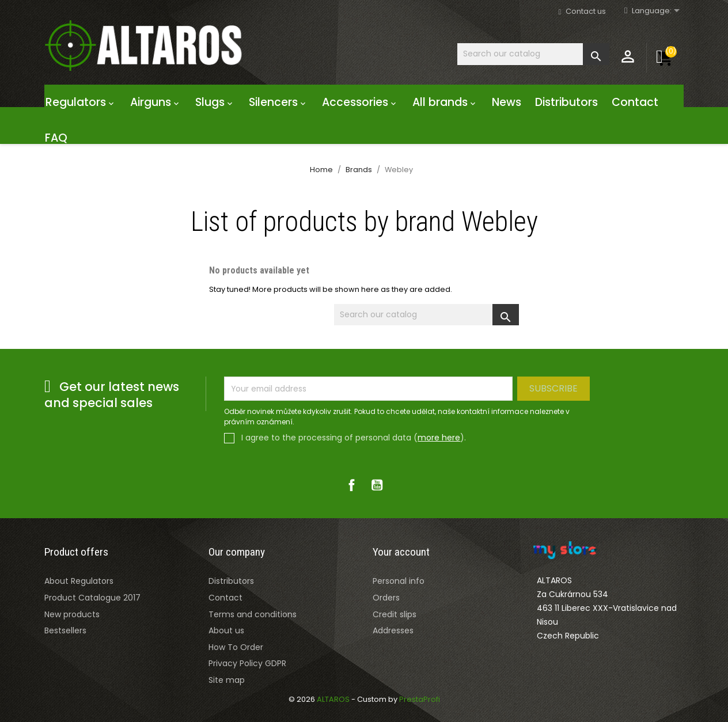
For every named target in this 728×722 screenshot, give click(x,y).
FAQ (56, 138)
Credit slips (395, 614)
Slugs (215, 102)
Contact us (586, 11)
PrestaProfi (420, 699)
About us (226, 630)
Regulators (81, 102)
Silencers (278, 102)
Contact (635, 102)
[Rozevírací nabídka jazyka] (658, 11)
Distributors (566, 102)
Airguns (156, 102)
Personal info (399, 581)
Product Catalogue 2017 (92, 598)
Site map (227, 680)
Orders (386, 598)
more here (439, 438)
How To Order (236, 647)
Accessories (360, 102)
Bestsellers (65, 630)
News (507, 102)
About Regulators (79, 581)
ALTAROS (334, 699)
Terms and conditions (253, 614)
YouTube (377, 485)
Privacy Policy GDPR (247, 663)
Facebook (351, 485)
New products (72, 614)
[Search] (533, 54)
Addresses (393, 630)
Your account (401, 552)
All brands (445, 102)
